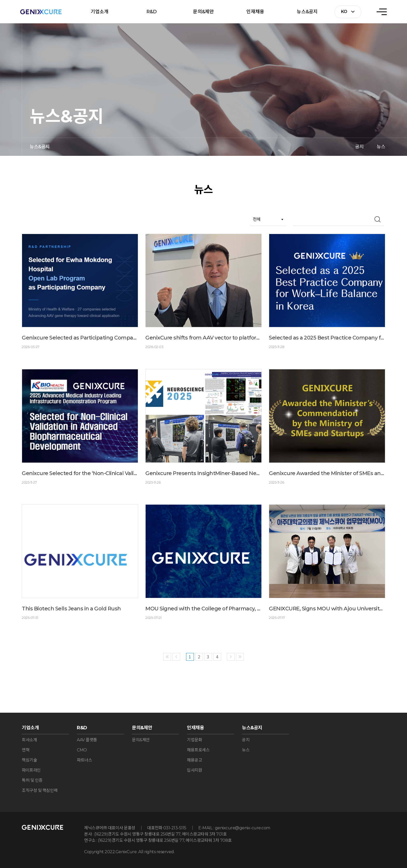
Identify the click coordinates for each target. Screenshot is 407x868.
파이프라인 (31, 770)
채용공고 (194, 760)
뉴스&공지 (307, 12)
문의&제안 (203, 12)
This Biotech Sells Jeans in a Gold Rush (71, 609)
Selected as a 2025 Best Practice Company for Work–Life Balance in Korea (327, 338)
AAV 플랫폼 (87, 740)
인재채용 (255, 12)
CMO (82, 750)
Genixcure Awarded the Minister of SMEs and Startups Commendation (327, 473)
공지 (359, 147)
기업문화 (194, 740)
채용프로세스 (198, 750)
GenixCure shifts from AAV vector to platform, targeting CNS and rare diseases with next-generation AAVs (203, 338)
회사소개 (29, 740)
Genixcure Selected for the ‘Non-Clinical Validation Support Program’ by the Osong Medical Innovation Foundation (80, 473)
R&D (152, 12)
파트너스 (84, 760)
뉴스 (381, 147)
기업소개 (100, 12)
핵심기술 (29, 760)
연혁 (26, 750)
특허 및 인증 (32, 780)
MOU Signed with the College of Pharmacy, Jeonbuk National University (203, 609)
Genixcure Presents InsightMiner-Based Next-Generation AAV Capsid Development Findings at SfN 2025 (203, 473)
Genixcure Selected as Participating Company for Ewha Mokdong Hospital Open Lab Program (80, 338)
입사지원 (194, 770)
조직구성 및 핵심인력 (40, 790)
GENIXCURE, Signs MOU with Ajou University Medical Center (327, 609)
